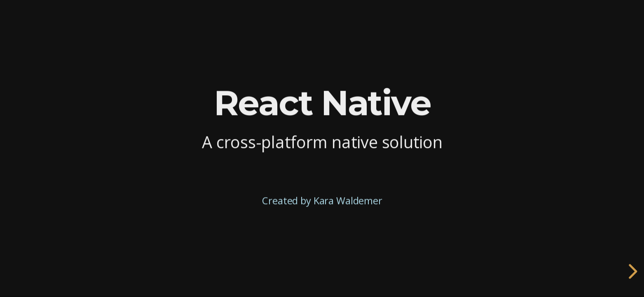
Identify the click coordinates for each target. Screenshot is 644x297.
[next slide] (632, 271)
